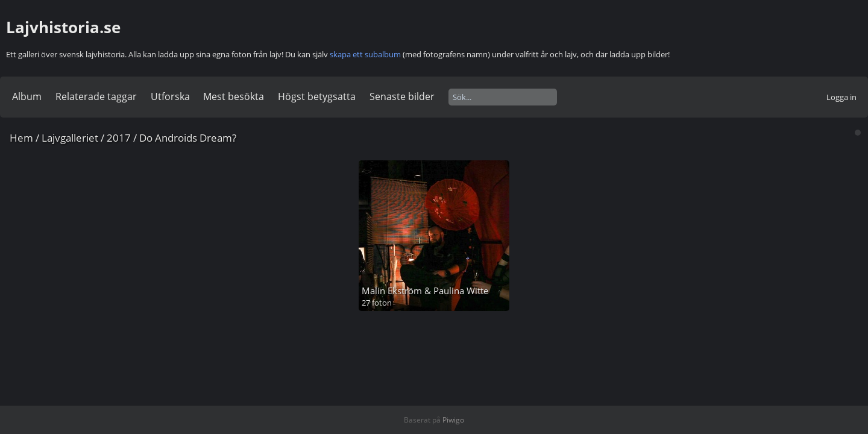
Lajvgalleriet (70, 138)
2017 (119, 138)
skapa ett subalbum (365, 54)
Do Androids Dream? (188, 138)
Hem (21, 138)
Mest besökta (234, 96)
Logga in (841, 97)
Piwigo (453, 420)
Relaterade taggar (96, 96)
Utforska (170, 96)
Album (27, 96)
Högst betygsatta (317, 96)
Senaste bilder (402, 96)
